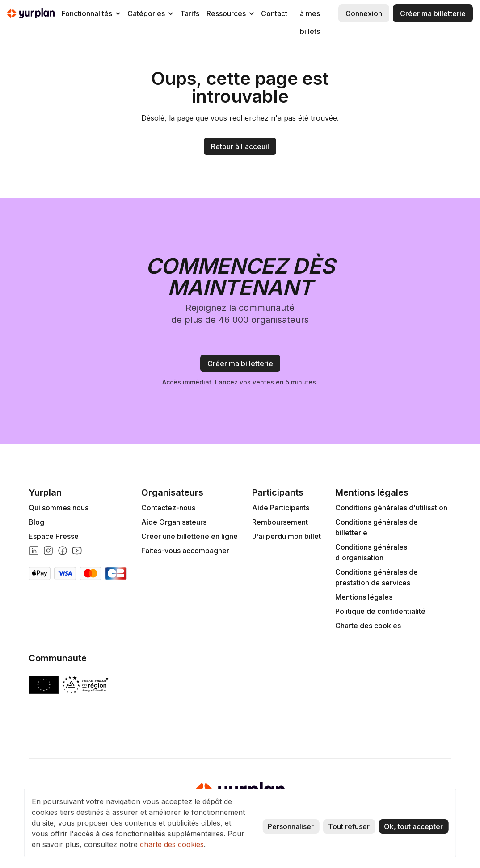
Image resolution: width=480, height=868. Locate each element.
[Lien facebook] (63, 551)
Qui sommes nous (59, 508)
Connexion (364, 13)
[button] (91, 13)
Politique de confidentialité (380, 611)
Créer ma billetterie (433, 13)
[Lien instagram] (48, 551)
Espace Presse (54, 536)
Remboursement (280, 522)
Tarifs (190, 13)
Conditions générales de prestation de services (377, 577)
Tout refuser (349, 826)
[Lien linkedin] (34, 551)
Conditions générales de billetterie (377, 527)
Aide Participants (281, 508)
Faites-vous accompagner (185, 551)
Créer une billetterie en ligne (189, 536)
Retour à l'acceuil (240, 146)
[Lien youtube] (77, 551)
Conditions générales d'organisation (371, 552)
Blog (36, 522)
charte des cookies (172, 844)
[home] (31, 13)
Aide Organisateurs (174, 522)
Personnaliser (291, 826)
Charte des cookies (368, 626)
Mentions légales (364, 597)
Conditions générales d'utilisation (391, 508)
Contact (274, 13)
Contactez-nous (168, 508)
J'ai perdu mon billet (286, 536)
